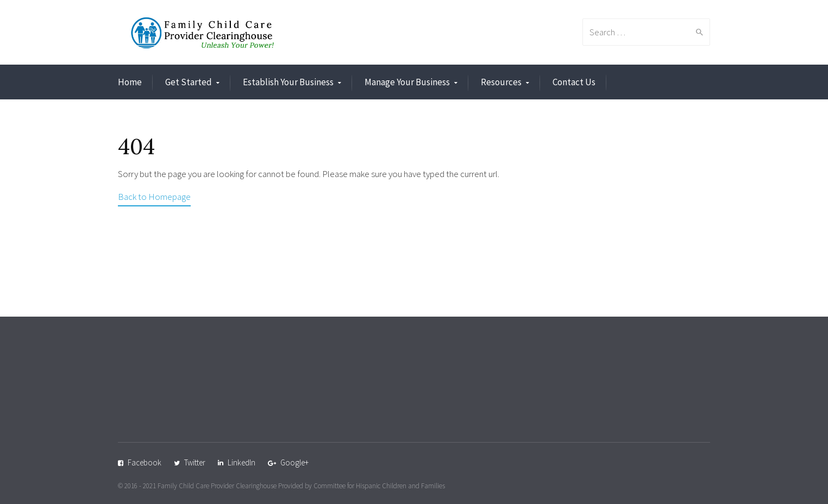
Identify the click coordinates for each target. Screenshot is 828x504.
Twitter (195, 462)
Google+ (294, 462)
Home (130, 82)
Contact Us (574, 82)
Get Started (189, 82)
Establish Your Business (288, 82)
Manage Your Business (407, 82)
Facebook (145, 462)
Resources (501, 82)
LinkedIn (242, 462)
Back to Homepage (154, 197)
